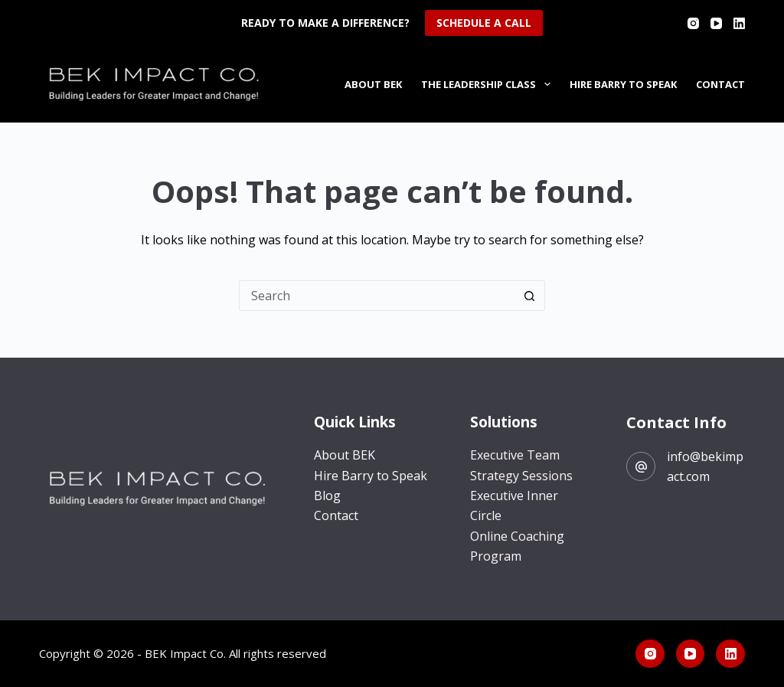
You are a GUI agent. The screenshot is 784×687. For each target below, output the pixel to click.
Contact (720, 84)
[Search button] (530, 296)
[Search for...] (377, 296)
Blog (327, 496)
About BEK (373, 84)
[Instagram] (693, 23)
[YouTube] (716, 23)
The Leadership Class (489, 84)
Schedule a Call (484, 23)
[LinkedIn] (739, 23)
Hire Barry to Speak (623, 84)
